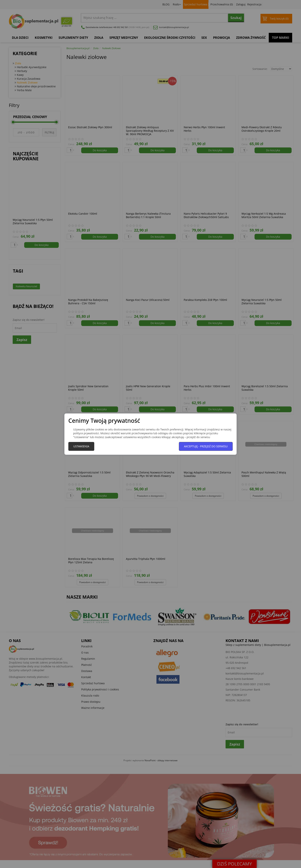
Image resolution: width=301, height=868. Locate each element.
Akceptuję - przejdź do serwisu (206, 446)
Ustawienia (81, 446)
